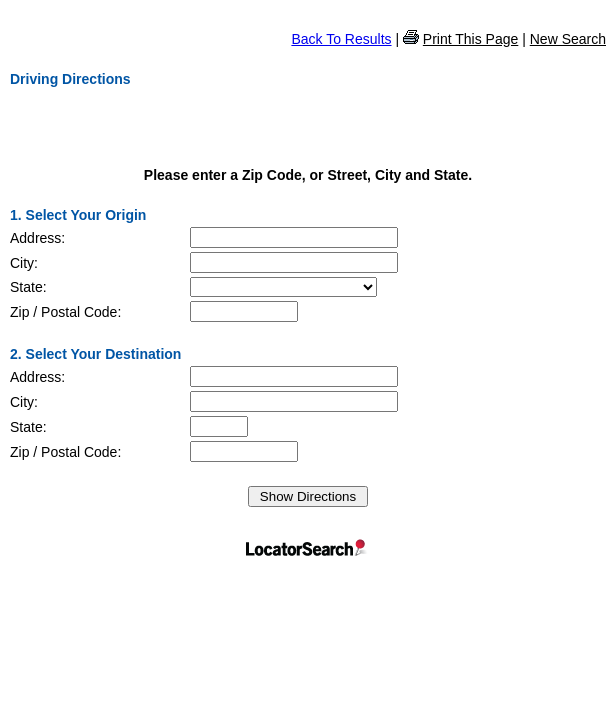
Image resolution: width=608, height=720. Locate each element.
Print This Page (470, 39)
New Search (568, 39)
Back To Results (341, 39)
